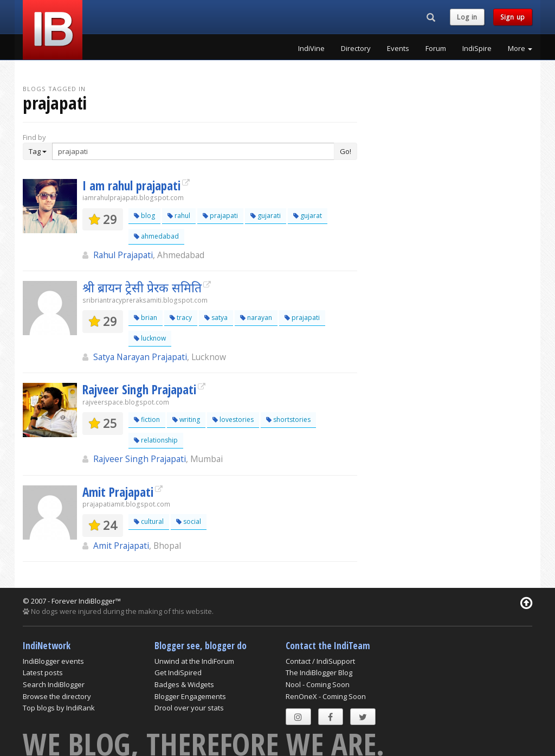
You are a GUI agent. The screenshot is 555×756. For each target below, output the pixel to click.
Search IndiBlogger (54, 684)
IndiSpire (477, 48)
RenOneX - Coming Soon (326, 696)
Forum (436, 48)
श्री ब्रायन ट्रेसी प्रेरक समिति (142, 287)
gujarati (266, 216)
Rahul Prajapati (123, 255)
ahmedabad (156, 236)
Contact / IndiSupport (320, 661)
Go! (346, 151)
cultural (149, 521)
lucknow (150, 338)
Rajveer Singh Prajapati (139, 389)
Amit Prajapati (118, 492)
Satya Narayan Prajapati (140, 357)
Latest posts (43, 672)
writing (186, 419)
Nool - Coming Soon (318, 684)
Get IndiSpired (178, 672)
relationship (156, 440)
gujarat (308, 216)
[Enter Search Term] (193, 151)
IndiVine (311, 48)
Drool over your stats (189, 708)
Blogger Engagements (190, 696)
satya (216, 318)
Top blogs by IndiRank (59, 708)
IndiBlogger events (53, 661)
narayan (256, 318)
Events (398, 48)
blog (144, 216)
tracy (181, 318)
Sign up (513, 17)
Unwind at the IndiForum (194, 661)
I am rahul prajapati (131, 185)
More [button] (520, 48)
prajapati (220, 216)
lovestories (233, 419)
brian (146, 318)
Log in (467, 17)
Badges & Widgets (184, 684)
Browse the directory (57, 696)
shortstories (288, 419)
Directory (356, 48)
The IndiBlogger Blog (319, 672)
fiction (147, 419)
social (189, 521)
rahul (179, 216)
